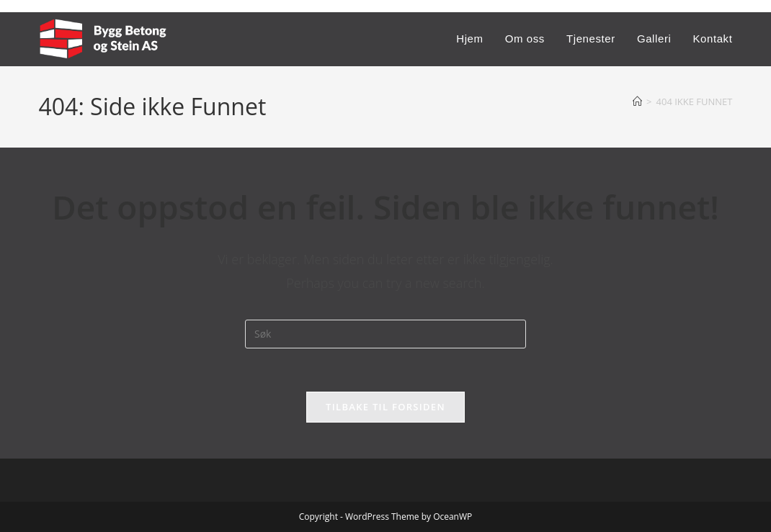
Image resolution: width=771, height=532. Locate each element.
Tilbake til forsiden (385, 407)
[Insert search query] (385, 334)
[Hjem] (637, 102)
